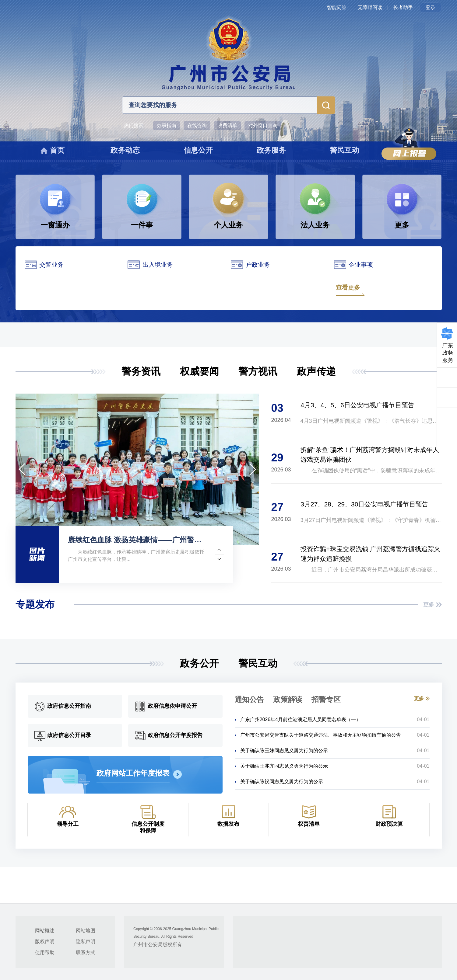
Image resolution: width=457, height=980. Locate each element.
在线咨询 (197, 125)
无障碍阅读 (370, 7)
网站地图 (86, 931)
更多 (429, 605)
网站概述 (45, 931)
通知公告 (249, 699)
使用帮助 (45, 952)
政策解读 (288, 699)
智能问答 (337, 7)
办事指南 (167, 125)
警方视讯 (258, 371)
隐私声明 (86, 942)
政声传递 (316, 371)
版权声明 (45, 942)
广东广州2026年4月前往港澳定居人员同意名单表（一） (301, 719)
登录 (431, 7)
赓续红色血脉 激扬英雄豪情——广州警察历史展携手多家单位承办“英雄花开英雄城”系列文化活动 (138, 540)
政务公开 (199, 663)
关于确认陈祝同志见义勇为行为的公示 (282, 782)
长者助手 (403, 7)
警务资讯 (141, 371)
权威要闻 (199, 371)
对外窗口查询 (263, 125)
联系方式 (86, 952)
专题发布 (35, 604)
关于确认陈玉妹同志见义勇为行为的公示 (284, 751)
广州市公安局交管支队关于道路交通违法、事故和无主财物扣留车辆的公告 (321, 735)
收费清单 (227, 125)
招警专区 (326, 699)
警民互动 (258, 663)
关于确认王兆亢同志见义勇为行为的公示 (284, 766)
